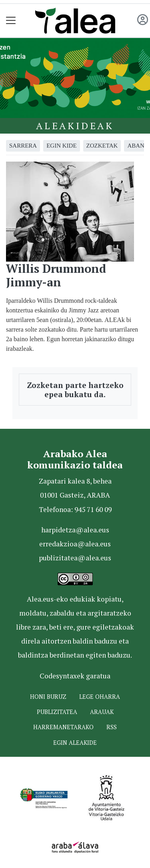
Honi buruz (48, 697)
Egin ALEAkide (75, 743)
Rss (112, 727)
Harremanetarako (63, 727)
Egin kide (61, 146)
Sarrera (23, 146)
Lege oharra (100, 697)
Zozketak (102, 146)
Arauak (102, 712)
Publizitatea (57, 712)
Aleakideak (75, 126)
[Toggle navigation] (11, 21)
